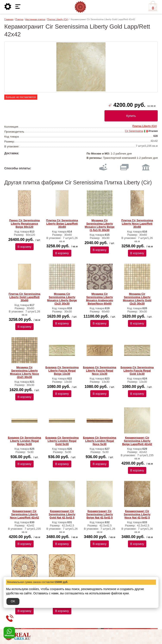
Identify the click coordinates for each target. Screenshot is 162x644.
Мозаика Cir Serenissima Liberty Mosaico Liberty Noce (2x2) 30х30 (24, 372)
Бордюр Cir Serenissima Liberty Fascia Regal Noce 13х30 (100, 371)
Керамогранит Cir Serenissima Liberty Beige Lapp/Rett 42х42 (137, 441)
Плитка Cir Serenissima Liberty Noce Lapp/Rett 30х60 (137, 224)
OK (13, 601)
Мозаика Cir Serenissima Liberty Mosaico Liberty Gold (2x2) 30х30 (137, 299)
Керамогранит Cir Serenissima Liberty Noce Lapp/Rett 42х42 (24, 514)
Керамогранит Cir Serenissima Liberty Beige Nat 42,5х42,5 (100, 514)
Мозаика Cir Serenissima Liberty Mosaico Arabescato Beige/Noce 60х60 (100, 299)
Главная (9, 19)
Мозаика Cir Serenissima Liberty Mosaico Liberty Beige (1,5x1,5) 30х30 (100, 225)
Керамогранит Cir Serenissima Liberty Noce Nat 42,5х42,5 (137, 514)
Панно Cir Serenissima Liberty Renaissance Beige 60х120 (24, 224)
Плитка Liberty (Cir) (58, 19)
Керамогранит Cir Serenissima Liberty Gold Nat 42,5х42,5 (62, 514)
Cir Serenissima (134, 131)
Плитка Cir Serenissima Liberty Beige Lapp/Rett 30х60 (62, 224)
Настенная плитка (35, 19)
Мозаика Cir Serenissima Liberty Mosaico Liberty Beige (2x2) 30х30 (62, 299)
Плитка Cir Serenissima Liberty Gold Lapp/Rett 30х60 (25, 297)
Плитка (19, 19)
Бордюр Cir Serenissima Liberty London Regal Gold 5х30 (62, 441)
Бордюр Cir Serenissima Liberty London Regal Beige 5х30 (24, 441)
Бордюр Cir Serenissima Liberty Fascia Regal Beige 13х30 (62, 371)
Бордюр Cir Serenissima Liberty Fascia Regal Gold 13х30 (137, 371)
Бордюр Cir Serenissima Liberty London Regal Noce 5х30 (100, 441)
